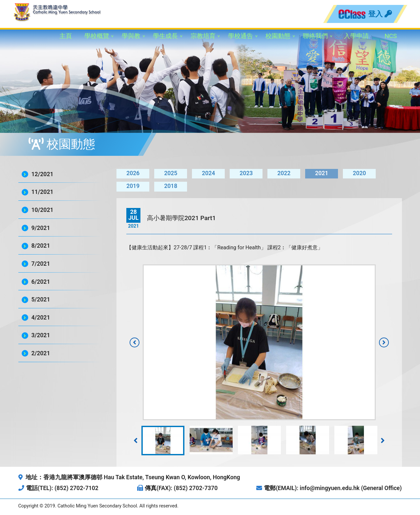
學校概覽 (97, 36)
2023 (246, 173)
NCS (391, 36)
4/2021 (41, 318)
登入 (380, 14)
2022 (284, 173)
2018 (171, 186)
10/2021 (42, 210)
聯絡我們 (315, 36)
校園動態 (278, 36)
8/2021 (41, 246)
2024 (208, 173)
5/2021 (41, 299)
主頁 (66, 36)
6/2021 (41, 282)
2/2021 (41, 353)
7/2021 (41, 264)
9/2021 (41, 228)
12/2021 (42, 174)
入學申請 (356, 36)
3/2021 (41, 335)
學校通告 (241, 36)
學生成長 (165, 36)
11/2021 (42, 192)
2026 (133, 173)
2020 (359, 173)
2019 (133, 186)
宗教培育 (203, 36)
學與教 (131, 36)
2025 (171, 173)
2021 (322, 173)
